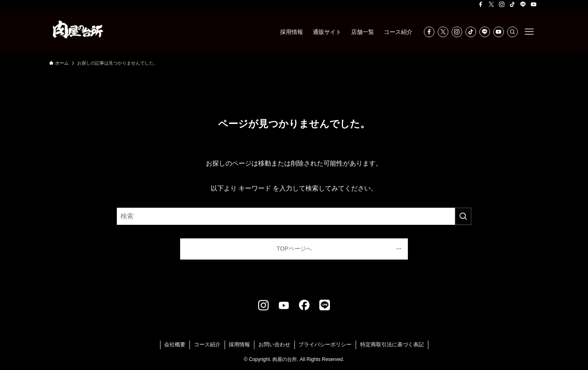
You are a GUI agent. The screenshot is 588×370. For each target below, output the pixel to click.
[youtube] (534, 4)
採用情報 (239, 344)
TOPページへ (294, 249)
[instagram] (502, 4)
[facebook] (481, 4)
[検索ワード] (294, 216)
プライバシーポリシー (325, 344)
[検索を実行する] (463, 216)
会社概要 (175, 344)
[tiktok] (512, 4)
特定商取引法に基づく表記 (392, 344)
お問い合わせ (274, 344)
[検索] (512, 32)
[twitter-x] (491, 4)
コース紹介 (207, 344)
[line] (523, 4)
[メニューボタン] (529, 32)
